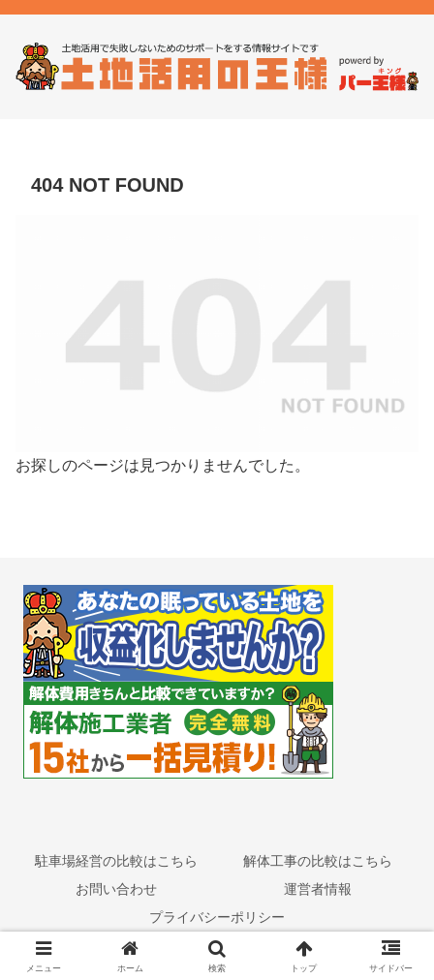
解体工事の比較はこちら (318, 861)
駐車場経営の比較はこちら (116, 861)
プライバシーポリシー (217, 917)
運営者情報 (318, 889)
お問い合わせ (116, 889)
